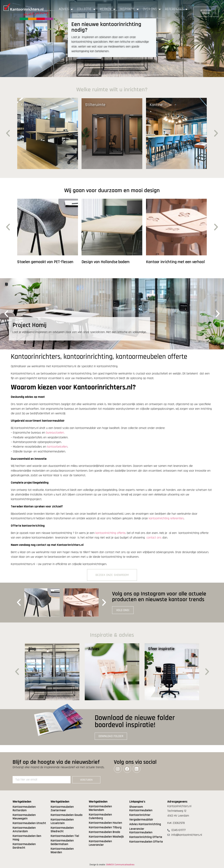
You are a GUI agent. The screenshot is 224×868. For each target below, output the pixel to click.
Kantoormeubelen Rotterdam (24, 809)
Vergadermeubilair (141, 820)
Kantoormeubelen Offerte (146, 842)
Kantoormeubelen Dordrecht (24, 846)
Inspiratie (129, 9)
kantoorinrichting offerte (110, 533)
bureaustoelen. (55, 433)
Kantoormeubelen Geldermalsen (62, 842)
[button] (8, 133)
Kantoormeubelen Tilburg (105, 827)
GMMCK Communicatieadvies (120, 865)
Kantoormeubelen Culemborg (100, 816)
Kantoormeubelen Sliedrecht (62, 830)
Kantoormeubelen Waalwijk (106, 837)
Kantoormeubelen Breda (104, 832)
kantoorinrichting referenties (166, 518)
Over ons (152, 9)
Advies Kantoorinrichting (145, 824)
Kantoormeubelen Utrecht (29, 823)
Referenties (176, 9)
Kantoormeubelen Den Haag (27, 838)
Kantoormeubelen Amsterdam (24, 830)
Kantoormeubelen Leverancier (100, 843)
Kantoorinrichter (140, 815)
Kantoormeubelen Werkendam (100, 808)
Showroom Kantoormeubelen (141, 809)
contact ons (154, 538)
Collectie (86, 9)
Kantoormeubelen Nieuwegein (24, 817)
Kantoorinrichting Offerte (146, 837)
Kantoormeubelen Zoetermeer (62, 809)
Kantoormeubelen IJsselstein (62, 821)
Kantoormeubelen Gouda (67, 815)
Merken (107, 9)
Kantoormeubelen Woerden (62, 851)
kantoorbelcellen (57, 447)
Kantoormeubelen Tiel (65, 836)
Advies (66, 9)
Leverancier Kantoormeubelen (141, 831)
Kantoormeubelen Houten (105, 823)
